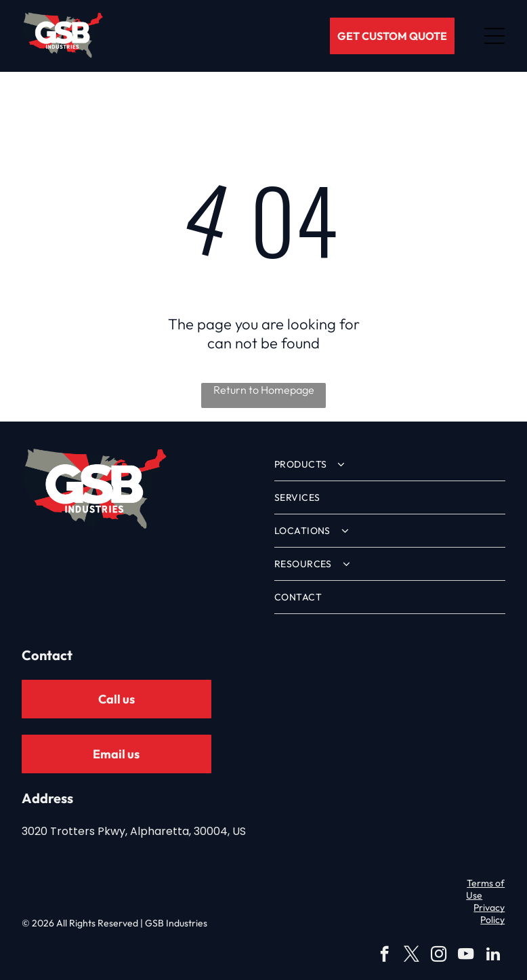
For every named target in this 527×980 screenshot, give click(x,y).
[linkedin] (493, 956)
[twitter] (412, 956)
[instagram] (439, 956)
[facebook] (384, 956)
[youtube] (466, 956)
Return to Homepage (264, 390)
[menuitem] (390, 465)
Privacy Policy (489, 914)
